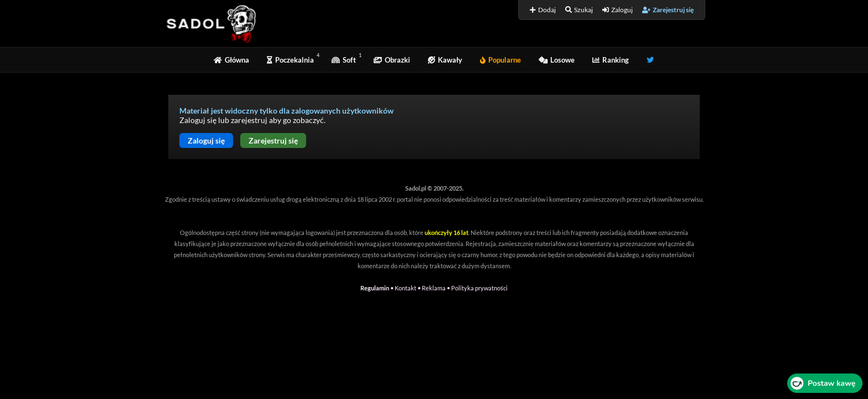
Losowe (557, 60)
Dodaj (543, 10)
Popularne (500, 60)
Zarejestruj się (668, 10)
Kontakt (405, 288)
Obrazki (392, 60)
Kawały (445, 60)
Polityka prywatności (479, 288)
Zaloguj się (206, 140)
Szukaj (579, 10)
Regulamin (375, 288)
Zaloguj (618, 10)
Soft (344, 60)
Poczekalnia (290, 60)
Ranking (611, 60)
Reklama (434, 288)
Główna (231, 60)
